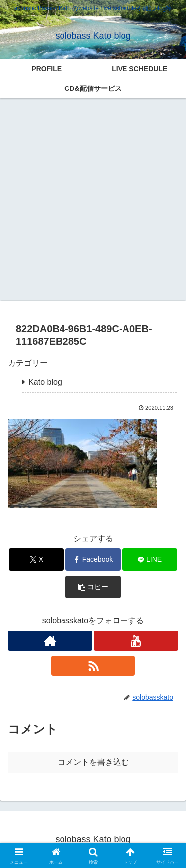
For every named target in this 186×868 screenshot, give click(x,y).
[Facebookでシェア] (93, 560)
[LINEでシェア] (150, 560)
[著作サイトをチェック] (50, 641)
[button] (93, 587)
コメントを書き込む (93, 762)
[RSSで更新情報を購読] (93, 666)
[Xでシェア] (36, 560)
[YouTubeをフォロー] (136, 641)
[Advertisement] (93, 200)
